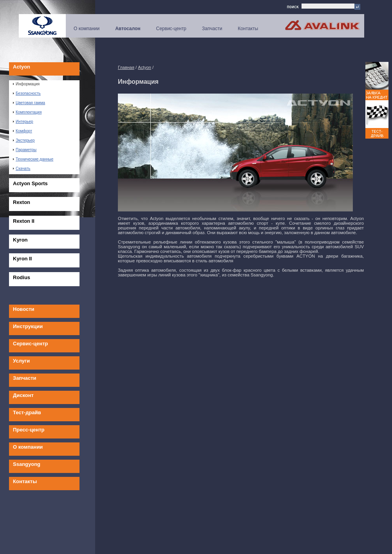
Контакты (248, 29)
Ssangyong (27, 464)
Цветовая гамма (29, 103)
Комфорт (23, 131)
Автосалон (128, 29)
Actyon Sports (30, 183)
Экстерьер (24, 140)
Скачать (22, 169)
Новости (24, 309)
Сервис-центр (171, 29)
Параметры (25, 150)
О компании (87, 29)
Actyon (22, 67)
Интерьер (23, 122)
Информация (26, 84)
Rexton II (24, 221)
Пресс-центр (29, 430)
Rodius (22, 277)
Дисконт (23, 395)
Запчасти (212, 29)
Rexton (22, 202)
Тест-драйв (27, 412)
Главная (126, 67)
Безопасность (27, 93)
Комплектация (27, 112)
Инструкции (28, 326)
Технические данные (33, 159)
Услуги (21, 361)
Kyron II (22, 259)
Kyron (20, 240)
